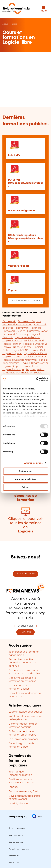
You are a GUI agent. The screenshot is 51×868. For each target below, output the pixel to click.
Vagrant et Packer (19, 266)
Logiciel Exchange (13, 370)
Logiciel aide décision (27, 338)
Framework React (37, 331)
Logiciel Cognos (12, 354)
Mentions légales (16, 835)
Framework (9, 322)
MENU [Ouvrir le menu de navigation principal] (44, 11)
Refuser (26, 487)
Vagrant (13, 290)
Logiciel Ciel (38, 350)
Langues (14, 787)
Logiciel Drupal (12, 366)
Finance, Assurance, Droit (23, 792)
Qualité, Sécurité (18, 804)
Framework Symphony (16, 334)
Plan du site (14, 863)
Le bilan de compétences (23, 739)
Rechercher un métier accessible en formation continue (23, 663)
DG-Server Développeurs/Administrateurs (26, 183)
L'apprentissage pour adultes (25, 712)
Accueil (6, 24)
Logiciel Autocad (34, 341)
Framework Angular (29, 322)
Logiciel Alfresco (12, 341)
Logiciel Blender (12, 344)
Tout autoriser (26, 471)
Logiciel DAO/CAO (35, 357)
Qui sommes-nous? (17, 828)
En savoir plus (26, 626)
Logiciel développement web (20, 360)
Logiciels (13, 24)
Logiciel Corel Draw (35, 354)
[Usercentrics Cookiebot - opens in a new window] (36, 379)
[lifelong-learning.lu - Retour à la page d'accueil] (16, 9)
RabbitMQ (14, 155)
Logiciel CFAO (20, 350)
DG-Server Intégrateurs (22, 211)
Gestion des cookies (17, 842)
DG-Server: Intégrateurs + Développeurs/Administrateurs (26, 238)
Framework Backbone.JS (17, 325)
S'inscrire (26, 632)
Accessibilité (14, 856)
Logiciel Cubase (12, 357)
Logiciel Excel (30, 366)
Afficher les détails (33, 463)
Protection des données (19, 849)
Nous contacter (26, 574)
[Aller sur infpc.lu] (26, 818)
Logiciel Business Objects (17, 347)
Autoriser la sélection (26, 479)
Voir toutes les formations (26, 301)
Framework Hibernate (29, 328)
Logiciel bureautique (35, 344)
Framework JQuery (14, 331)
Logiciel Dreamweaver (35, 363)
